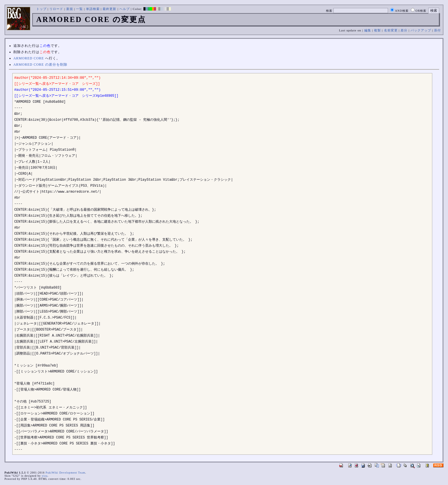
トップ (41, 9)
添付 (437, 30)
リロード (56, 9)
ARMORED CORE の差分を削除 (40, 65)
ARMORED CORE (29, 58)
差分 (404, 30)
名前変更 (391, 30)
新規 (70, 9)
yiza (45, 476)
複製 (377, 30)
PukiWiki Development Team (66, 473)
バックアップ (421, 30)
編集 (368, 30)
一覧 (79, 9)
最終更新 (109, 9)
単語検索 (93, 9)
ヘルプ (125, 9)
